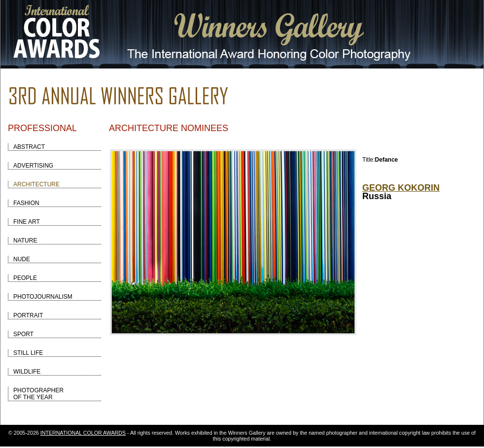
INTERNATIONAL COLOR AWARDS (83, 433)
